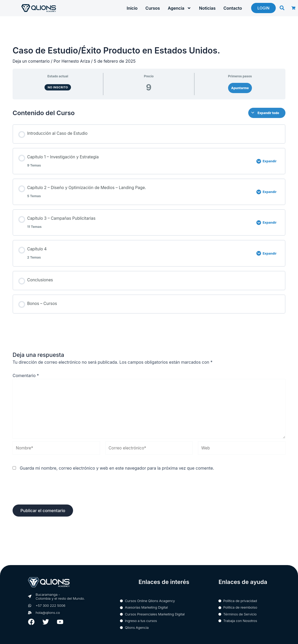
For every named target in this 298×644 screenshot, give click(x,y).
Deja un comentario (32, 61)
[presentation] (52, 497)
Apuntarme (240, 88)
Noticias (207, 8)
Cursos (153, 8)
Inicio (132, 8)
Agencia (180, 8)
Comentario (26, 378)
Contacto (233, 8)
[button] (282, 8)
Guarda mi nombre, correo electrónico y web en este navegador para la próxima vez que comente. (117, 473)
